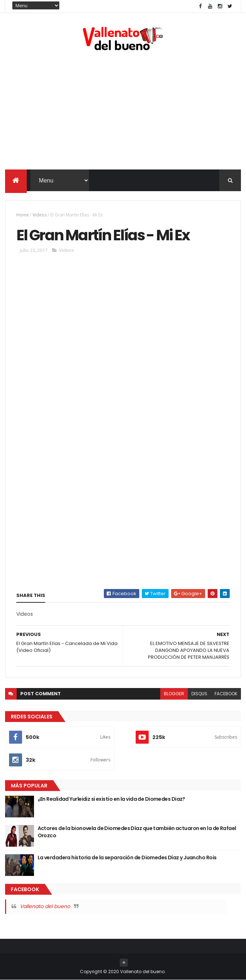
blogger (174, 694)
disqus (199, 694)
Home (23, 215)
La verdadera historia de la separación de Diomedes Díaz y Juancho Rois (127, 857)
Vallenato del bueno (45, 906)
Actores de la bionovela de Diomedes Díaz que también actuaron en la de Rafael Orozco (137, 832)
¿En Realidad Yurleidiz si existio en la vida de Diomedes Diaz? (111, 799)
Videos (40, 215)
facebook (226, 694)
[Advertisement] (123, 112)
